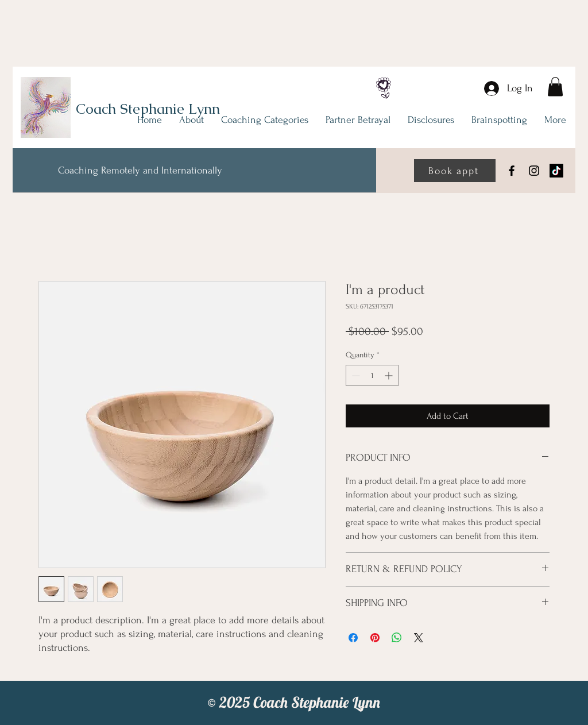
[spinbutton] (372, 375)
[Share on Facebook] (353, 638)
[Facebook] (512, 171)
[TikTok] (556, 171)
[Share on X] (419, 638)
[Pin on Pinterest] (375, 638)
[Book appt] (455, 171)
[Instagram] (534, 171)
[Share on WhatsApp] (397, 638)
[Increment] (390, 375)
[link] (555, 86)
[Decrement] (355, 375)
